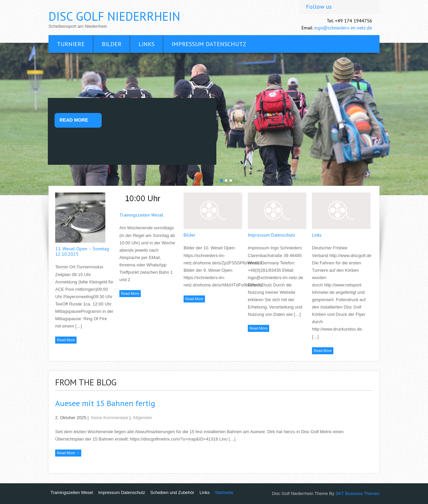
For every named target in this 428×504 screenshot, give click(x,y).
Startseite (224, 492)
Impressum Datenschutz (209, 44)
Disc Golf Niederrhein (114, 16)
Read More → (68, 453)
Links (146, 44)
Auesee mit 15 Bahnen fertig (105, 403)
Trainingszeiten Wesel (141, 215)
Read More (74, 120)
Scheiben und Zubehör (173, 492)
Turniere (71, 44)
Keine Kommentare (110, 418)
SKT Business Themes (357, 493)
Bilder (112, 44)
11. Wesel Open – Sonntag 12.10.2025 (82, 251)
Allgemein (142, 418)
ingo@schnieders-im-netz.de (343, 28)
